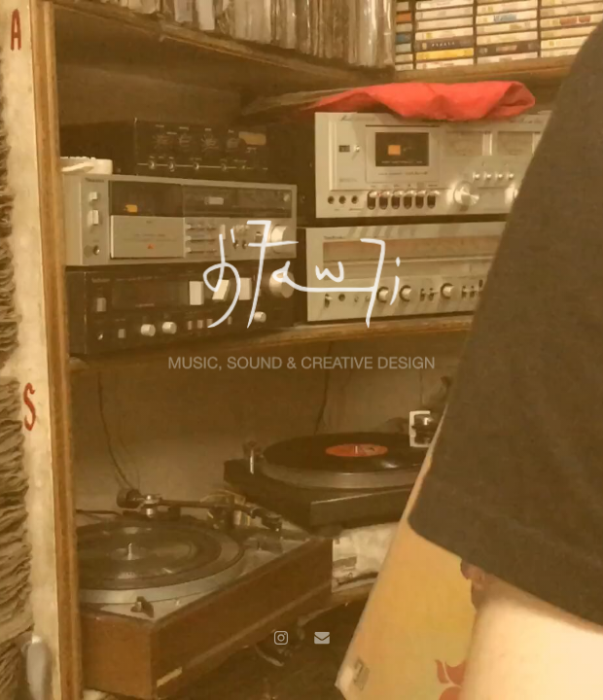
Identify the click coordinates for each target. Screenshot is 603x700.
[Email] (322, 638)
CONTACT (562, 15)
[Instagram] (281, 638)
